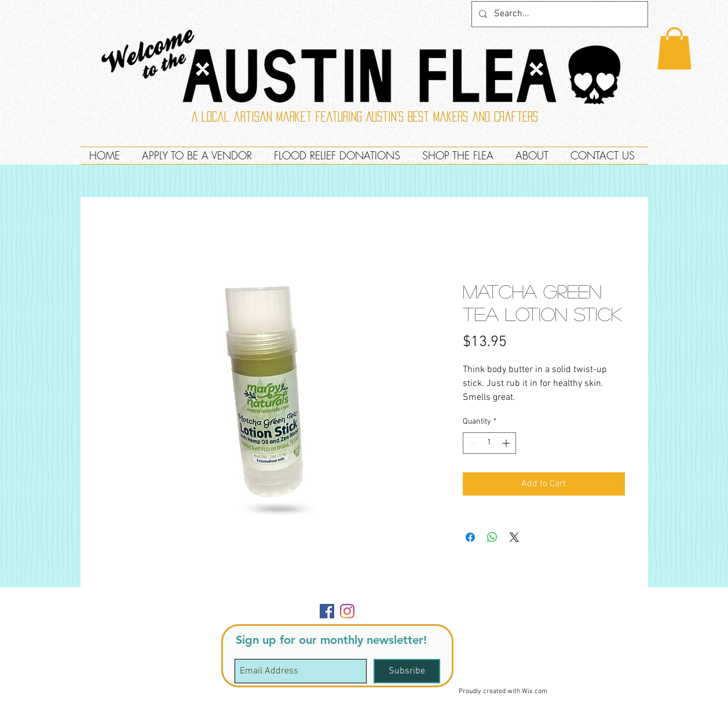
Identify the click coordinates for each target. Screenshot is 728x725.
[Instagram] (347, 611)
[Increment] (507, 443)
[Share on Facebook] (470, 537)
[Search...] (559, 14)
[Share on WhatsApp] (492, 537)
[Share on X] (514, 537)
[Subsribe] (407, 671)
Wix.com (535, 691)
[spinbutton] (489, 443)
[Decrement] (472, 443)
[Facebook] (327, 611)
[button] (674, 48)
